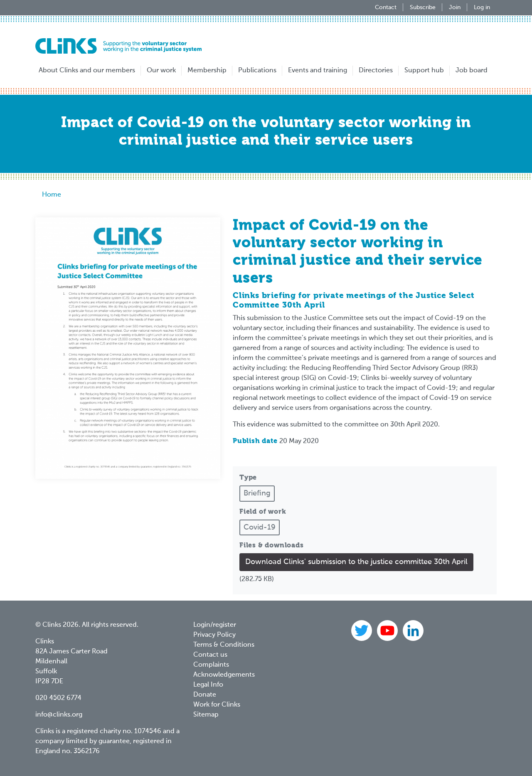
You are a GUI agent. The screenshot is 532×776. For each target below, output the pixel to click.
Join (455, 7)
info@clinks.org (59, 715)
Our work (161, 71)
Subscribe (423, 7)
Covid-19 (260, 527)
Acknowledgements (224, 675)
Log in (482, 7)
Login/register (215, 625)
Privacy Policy (214, 635)
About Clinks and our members (87, 71)
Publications (257, 71)
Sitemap (206, 715)
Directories (376, 71)
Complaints (211, 665)
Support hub (424, 71)
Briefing (257, 493)
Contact (386, 7)
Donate (205, 695)
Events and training (318, 71)
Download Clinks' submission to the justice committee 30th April (356, 562)
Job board (472, 71)
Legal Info (208, 685)
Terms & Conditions (224, 645)
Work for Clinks (217, 705)
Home (52, 195)
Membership (207, 71)
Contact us (210, 655)
